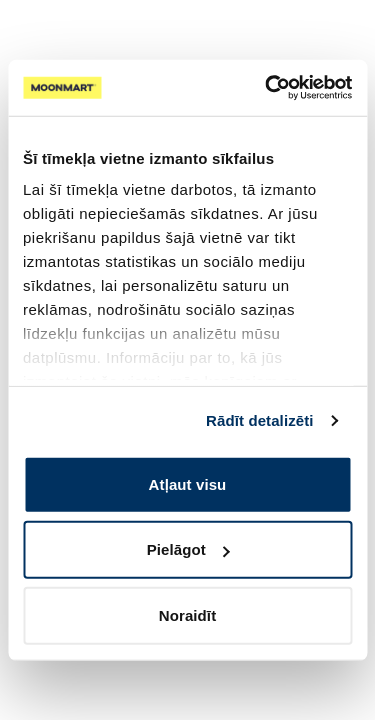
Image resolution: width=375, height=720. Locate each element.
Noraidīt (187, 614)
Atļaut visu (188, 483)
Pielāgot (188, 549)
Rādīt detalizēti (259, 420)
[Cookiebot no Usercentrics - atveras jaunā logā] (267, 88)
